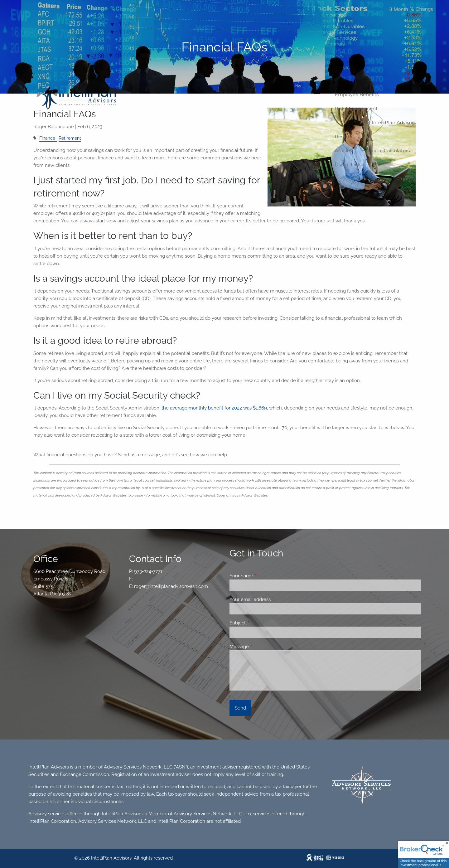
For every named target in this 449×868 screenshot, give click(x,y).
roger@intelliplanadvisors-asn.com (171, 586)
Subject (260, 623)
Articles (343, 150)
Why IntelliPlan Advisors (388, 122)
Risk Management (356, 108)
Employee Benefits (357, 94)
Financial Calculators (386, 150)
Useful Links (349, 165)
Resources (347, 136)
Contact (407, 179)
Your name (264, 576)
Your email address (273, 599)
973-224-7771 (148, 571)
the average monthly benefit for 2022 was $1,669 (214, 408)
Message (262, 647)
